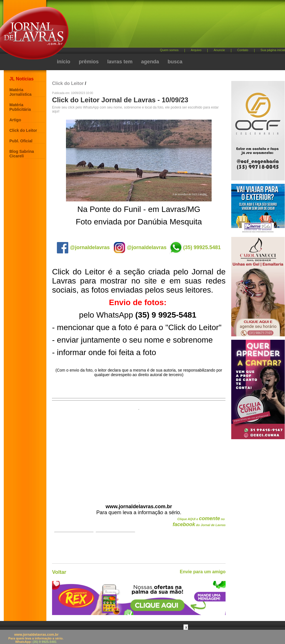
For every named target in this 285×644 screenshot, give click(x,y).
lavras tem (120, 62)
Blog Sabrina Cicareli (22, 154)
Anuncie (219, 50)
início (64, 62)
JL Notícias (21, 79)
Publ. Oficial (21, 141)
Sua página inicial (273, 50)
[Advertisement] (139, 453)
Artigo (15, 120)
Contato (243, 50)
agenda (150, 62)
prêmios (89, 62)
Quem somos (169, 50)
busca (175, 62)
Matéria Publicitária (20, 107)
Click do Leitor (23, 130)
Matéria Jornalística (20, 92)
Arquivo (196, 50)
